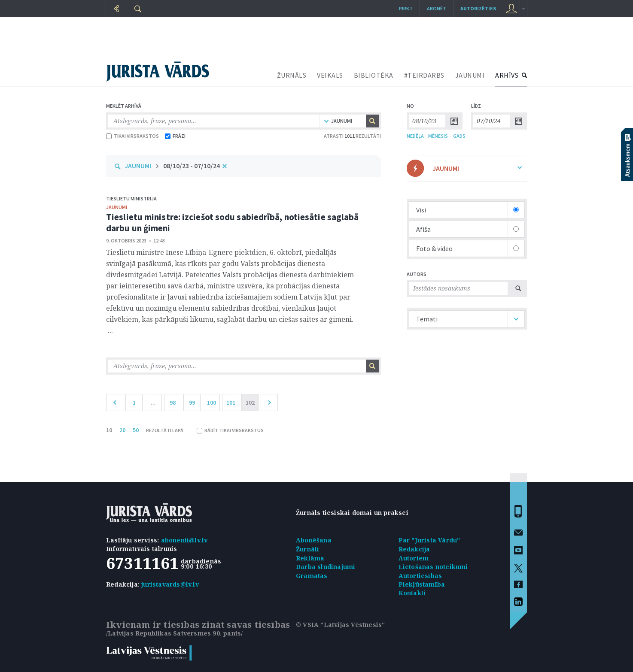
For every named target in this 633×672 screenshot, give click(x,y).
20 (122, 430)
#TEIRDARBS (424, 75)
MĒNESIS (438, 136)
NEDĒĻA (415, 136)
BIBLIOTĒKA (374, 75)
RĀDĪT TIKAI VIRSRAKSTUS (230, 430)
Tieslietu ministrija (131, 198)
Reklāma (310, 558)
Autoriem (414, 558)
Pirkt (406, 8)
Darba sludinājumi (326, 567)
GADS (459, 136)
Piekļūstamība (422, 584)
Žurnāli (307, 549)
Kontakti (412, 593)
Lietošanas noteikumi (433, 567)
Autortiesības (420, 576)
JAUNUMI (470, 75)
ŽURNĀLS (292, 75)
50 (136, 430)
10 (109, 430)
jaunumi (117, 207)
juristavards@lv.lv (170, 584)
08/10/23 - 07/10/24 (192, 166)
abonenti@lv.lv (184, 540)
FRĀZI (175, 136)
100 (212, 403)
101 (231, 403)
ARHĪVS (507, 75)
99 (192, 403)
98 (173, 403)
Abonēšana (314, 540)
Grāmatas (312, 576)
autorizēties (478, 8)
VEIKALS (330, 75)
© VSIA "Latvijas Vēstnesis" (340, 625)
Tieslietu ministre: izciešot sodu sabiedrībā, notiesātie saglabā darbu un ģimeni (232, 222)
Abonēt (437, 8)
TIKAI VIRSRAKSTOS (132, 136)
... (153, 403)
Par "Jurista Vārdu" (429, 540)
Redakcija (414, 549)
